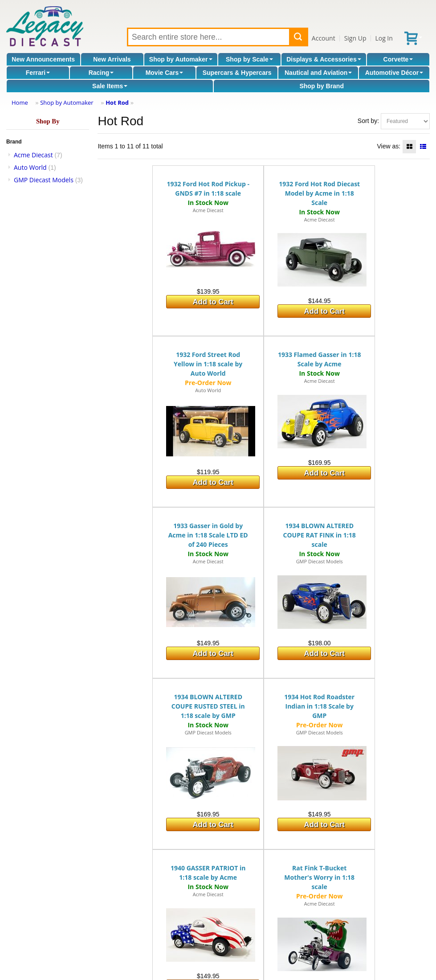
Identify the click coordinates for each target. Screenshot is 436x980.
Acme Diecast (33, 155)
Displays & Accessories (324, 59)
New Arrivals (112, 59)
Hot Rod (117, 103)
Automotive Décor (394, 73)
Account (324, 38)
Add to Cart (213, 302)
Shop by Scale (249, 59)
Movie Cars (165, 73)
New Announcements (43, 59)
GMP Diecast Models (44, 180)
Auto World (30, 167)
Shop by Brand (322, 86)
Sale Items (110, 86)
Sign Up (355, 38)
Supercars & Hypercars (237, 73)
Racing (101, 73)
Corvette (398, 59)
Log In (384, 38)
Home (20, 103)
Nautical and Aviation (318, 73)
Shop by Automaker (181, 59)
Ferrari (38, 73)
